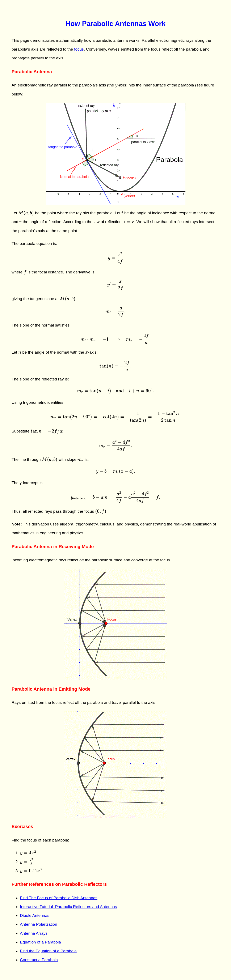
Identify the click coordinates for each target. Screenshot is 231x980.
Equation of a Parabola (40, 942)
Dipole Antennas (35, 915)
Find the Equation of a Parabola (48, 951)
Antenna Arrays (34, 933)
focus (79, 49)
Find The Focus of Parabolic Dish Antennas (59, 898)
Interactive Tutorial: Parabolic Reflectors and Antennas (68, 907)
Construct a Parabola (39, 960)
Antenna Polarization (39, 924)
